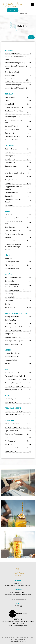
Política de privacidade (18, 639)
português (24, 14)
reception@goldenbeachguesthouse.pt (18, 595)
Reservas (13, 10)
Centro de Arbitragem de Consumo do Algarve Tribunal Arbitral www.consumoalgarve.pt (18, 623)
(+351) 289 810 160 (17, 592)
